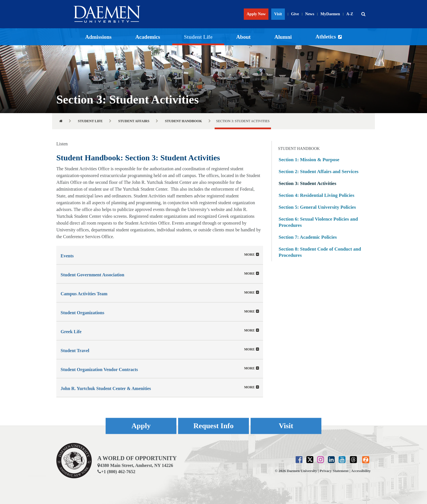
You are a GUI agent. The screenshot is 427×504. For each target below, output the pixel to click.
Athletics (326, 37)
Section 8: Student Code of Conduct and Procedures (320, 252)
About (243, 37)
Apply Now (256, 14)
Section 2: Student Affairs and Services (319, 172)
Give (295, 14)
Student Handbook (183, 121)
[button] (363, 14)
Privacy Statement (334, 471)
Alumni (283, 37)
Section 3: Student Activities (308, 183)
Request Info (213, 426)
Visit (278, 14)
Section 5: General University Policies (317, 207)
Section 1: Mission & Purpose (309, 160)
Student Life (198, 37)
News (310, 14)
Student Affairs (134, 121)
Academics (148, 37)
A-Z (350, 14)
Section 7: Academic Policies (308, 237)
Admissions (98, 37)
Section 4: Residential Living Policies (316, 195)
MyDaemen (330, 14)
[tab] (160, 255)
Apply (141, 426)
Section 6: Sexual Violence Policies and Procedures (318, 222)
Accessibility (361, 471)
